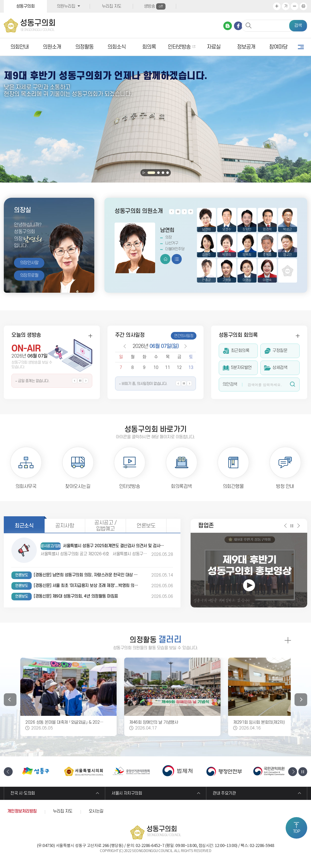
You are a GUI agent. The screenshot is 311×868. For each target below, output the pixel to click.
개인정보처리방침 (22, 812)
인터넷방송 (179, 47)
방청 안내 (285, 487)
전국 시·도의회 (23, 794)
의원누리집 (66, 6)
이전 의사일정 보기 (178, 383)
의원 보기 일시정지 (178, 212)
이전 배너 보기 (8, 772)
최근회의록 (240, 351)
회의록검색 (181, 487)
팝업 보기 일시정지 (292, 526)
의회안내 (20, 47)
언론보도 (146, 526)
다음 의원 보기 (184, 212)
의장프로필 (29, 275)
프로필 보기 (177, 259)
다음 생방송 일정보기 (86, 381)
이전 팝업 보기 (286, 526)
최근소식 (24, 526)
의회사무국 (26, 487)
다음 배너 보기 (293, 772)
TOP (297, 832)
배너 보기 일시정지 (303, 772)
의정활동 (84, 47)
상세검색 (280, 368)
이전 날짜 (124, 346)
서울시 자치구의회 (127, 794)
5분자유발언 (241, 368)
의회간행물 (233, 487)
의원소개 (52, 47)
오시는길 (96, 812)
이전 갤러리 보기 (10, 700)
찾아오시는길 (78, 487)
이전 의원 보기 (172, 212)
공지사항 (65, 526)
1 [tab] (151, 173)
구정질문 (280, 351)
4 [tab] (168, 173)
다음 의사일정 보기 (189, 383)
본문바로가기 (0, 0)
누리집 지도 (112, 6)
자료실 (214, 47)
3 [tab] (163, 173)
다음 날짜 (184, 346)
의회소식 (117, 47)
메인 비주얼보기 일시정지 (144, 173)
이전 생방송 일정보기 (75, 381)
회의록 (149, 47)
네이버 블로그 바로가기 (228, 26)
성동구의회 (25, 6)
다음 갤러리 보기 (301, 700)
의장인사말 (29, 263)
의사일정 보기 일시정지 (184, 383)
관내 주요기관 (225, 794)
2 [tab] (158, 173)
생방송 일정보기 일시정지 (80, 381)
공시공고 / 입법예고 (105, 526)
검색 (298, 26)
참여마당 (278, 47)
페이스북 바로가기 (238, 26)
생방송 (155, 6)
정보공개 (246, 47)
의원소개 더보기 (191, 212)
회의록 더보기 (298, 336)
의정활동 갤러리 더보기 (288, 640)
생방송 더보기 (90, 336)
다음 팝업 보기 (298, 526)
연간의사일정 (184, 336)
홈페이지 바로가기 (165, 259)
